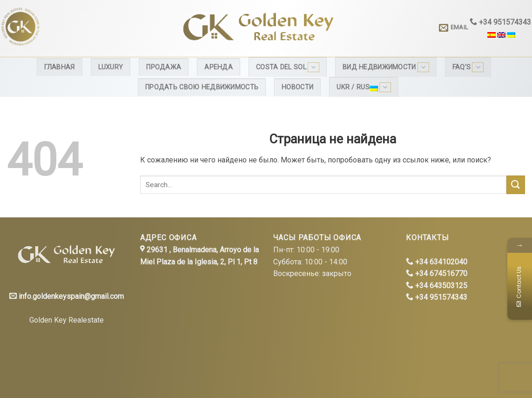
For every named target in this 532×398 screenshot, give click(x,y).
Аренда (219, 67)
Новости (297, 87)
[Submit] (516, 185)
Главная (60, 67)
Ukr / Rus (364, 87)
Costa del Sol (288, 67)
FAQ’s (468, 67)
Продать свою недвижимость (202, 87)
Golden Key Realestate (67, 320)
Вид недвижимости (386, 67)
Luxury (111, 67)
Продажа (164, 67)
